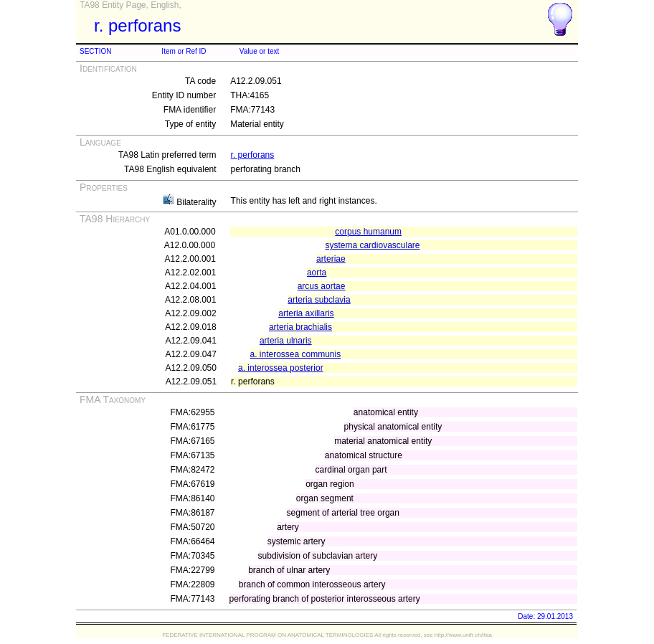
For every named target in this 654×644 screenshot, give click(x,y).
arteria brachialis (300, 327)
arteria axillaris (306, 313)
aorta (317, 273)
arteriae (331, 259)
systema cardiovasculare (372, 245)
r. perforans (253, 155)
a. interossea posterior (281, 368)
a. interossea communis (295, 354)
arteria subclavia (319, 300)
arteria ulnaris (286, 341)
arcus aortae (322, 286)
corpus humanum (368, 232)
